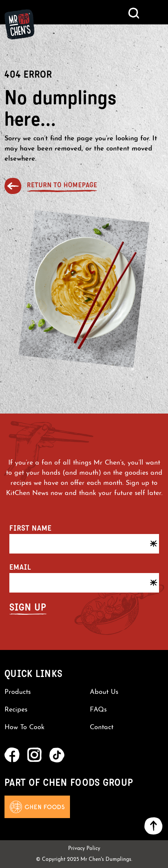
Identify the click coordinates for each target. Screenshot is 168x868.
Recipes (16, 710)
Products (18, 692)
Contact (102, 727)
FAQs (98, 710)
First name (30, 528)
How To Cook (25, 727)
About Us (104, 692)
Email (20, 567)
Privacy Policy (84, 849)
